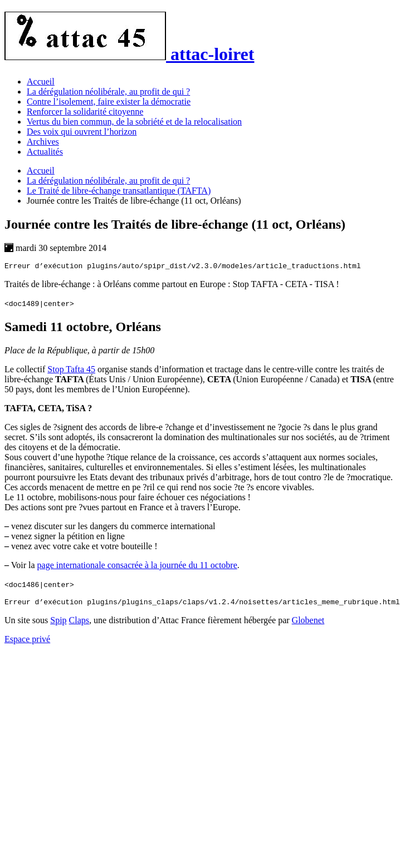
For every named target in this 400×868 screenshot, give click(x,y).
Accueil (41, 82)
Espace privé (27, 642)
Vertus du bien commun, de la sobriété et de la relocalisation (134, 122)
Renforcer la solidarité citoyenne (85, 112)
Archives (43, 142)
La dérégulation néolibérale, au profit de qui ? (108, 92)
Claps (79, 623)
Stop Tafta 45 (71, 371)
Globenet (308, 623)
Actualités (45, 152)
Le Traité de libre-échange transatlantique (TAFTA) (119, 191)
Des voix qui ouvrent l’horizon (82, 132)
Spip (58, 623)
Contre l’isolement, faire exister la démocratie (109, 102)
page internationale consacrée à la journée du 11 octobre (137, 567)
